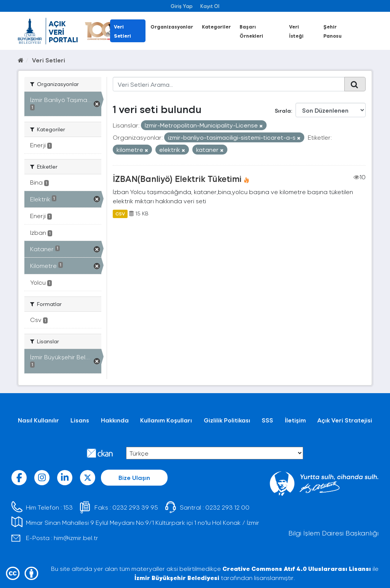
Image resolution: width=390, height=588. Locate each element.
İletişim (295, 420)
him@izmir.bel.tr (76, 538)
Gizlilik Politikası (227, 420)
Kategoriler (216, 26)
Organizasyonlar (172, 26)
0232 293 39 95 (135, 507)
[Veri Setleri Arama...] (229, 84)
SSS (267, 420)
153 (68, 507)
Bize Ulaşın (134, 477)
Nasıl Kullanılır (38, 420)
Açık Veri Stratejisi (345, 420)
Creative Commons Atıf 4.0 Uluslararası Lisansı (297, 568)
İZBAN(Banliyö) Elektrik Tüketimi (177, 178)
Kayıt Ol (210, 6)
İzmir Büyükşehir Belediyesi (177, 578)
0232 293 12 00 (227, 507)
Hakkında (115, 420)
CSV (120, 214)
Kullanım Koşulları (166, 420)
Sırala (283, 111)
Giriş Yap (182, 6)
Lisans (80, 420)
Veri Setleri (49, 60)
